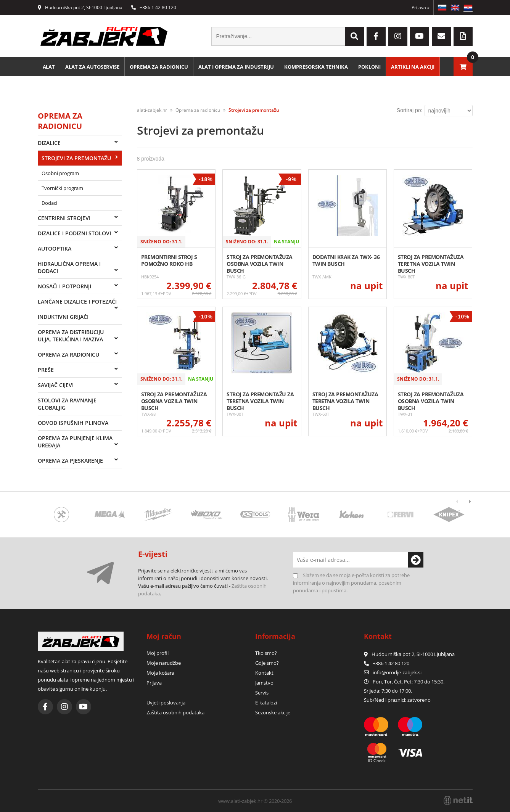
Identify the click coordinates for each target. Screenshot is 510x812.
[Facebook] (376, 36)
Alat (49, 67)
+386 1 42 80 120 (154, 7)
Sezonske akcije (273, 712)
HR (468, 8)
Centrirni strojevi (64, 218)
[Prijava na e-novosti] (416, 560)
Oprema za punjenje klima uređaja (75, 442)
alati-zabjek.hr (152, 110)
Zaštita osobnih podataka (175, 712)
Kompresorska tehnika (316, 67)
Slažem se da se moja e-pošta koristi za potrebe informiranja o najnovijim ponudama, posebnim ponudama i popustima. (351, 583)
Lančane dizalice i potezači (77, 301)
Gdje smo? (267, 663)
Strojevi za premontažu (76, 158)
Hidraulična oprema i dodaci (69, 267)
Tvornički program (62, 188)
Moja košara (160, 673)
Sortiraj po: (410, 110)
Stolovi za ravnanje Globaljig (67, 404)
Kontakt (264, 673)
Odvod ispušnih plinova (73, 423)
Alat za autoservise (93, 67)
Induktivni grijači (63, 317)
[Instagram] (398, 36)
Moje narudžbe (164, 663)
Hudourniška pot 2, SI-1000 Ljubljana (80, 7)
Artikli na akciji (413, 67)
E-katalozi (266, 703)
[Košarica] (463, 67)
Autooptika (55, 248)
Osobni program (60, 173)
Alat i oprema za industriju (236, 67)
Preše (46, 370)
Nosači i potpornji (64, 286)
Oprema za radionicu (159, 67)
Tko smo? (266, 653)
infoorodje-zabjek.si (397, 672)
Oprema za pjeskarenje (70, 461)
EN (455, 8)
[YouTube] (420, 36)
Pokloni (370, 67)
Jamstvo (264, 683)
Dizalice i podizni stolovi (74, 233)
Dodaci (49, 203)
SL (442, 8)
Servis (262, 693)
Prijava (421, 7)
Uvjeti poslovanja (166, 703)
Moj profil (158, 653)
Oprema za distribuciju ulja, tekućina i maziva (71, 336)
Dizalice (49, 143)
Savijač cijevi (56, 385)
